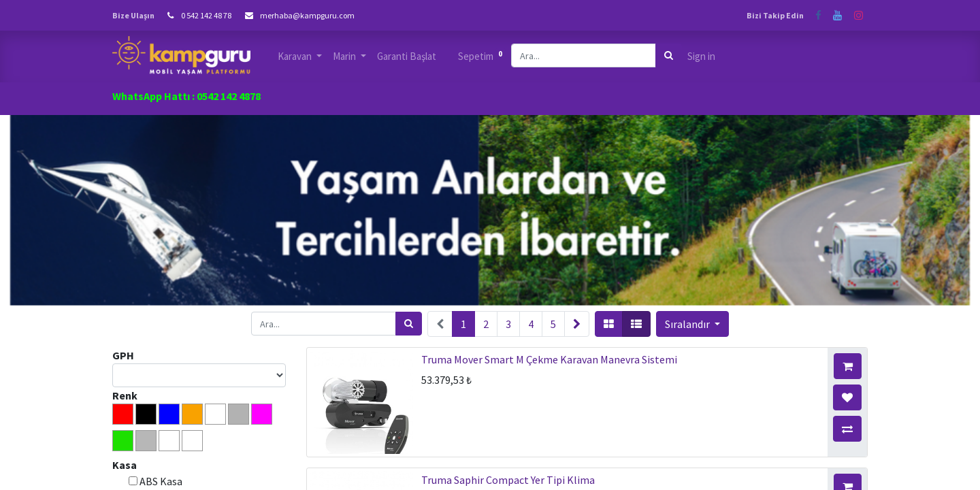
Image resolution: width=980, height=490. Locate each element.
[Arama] (669, 55)
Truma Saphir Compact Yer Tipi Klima (508, 480)
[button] (692, 324)
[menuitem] (407, 57)
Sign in (701, 56)
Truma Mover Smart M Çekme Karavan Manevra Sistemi (549, 359)
